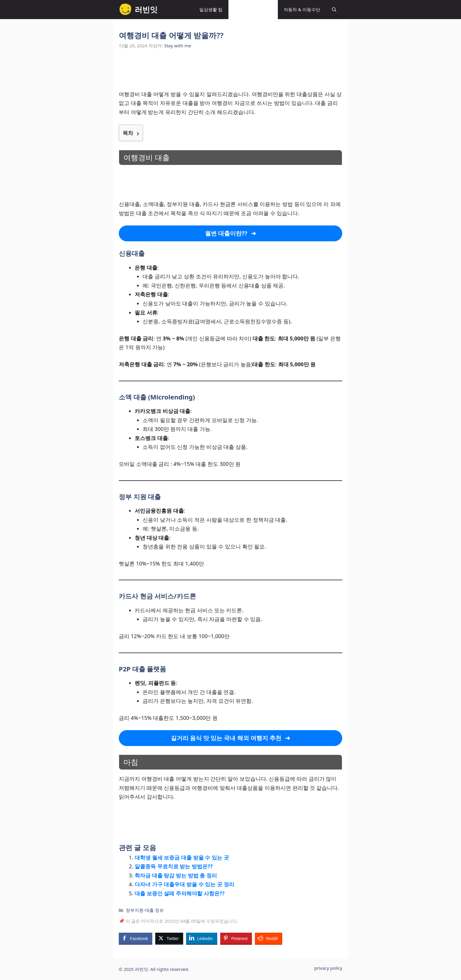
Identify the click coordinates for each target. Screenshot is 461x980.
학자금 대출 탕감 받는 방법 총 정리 (176, 875)
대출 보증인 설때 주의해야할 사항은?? (180, 893)
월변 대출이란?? (226, 233)
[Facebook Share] (136, 938)
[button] (334, 10)
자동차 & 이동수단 (302, 9)
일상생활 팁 (211, 9)
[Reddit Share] (269, 938)
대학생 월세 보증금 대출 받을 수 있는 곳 (182, 857)
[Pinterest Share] (236, 938)
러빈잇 (146, 9)
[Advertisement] (230, 73)
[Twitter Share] (169, 938)
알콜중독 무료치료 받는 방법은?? (174, 866)
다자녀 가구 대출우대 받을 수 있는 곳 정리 (184, 884)
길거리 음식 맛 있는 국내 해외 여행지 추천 (226, 738)
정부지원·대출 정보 (253, 9)
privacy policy (328, 968)
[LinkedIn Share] (202, 938)
